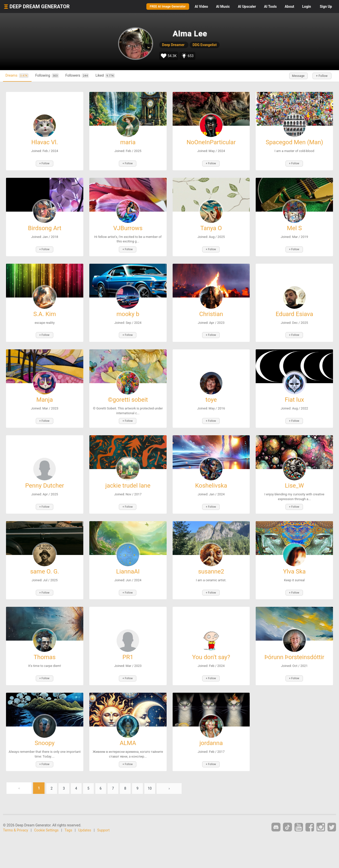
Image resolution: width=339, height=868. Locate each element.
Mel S (294, 228)
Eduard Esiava (294, 313)
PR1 (128, 654)
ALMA (128, 740)
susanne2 (211, 569)
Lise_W (294, 484)
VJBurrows (128, 228)
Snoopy (45, 740)
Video (201, 7)
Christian (211, 313)
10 (157, 784)
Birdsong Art (45, 228)
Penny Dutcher (45, 484)
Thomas (45, 654)
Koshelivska (211, 484)
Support (103, 826)
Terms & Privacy (16, 826)
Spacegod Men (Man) (294, 142)
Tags (68, 826)
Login (307, 7)
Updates (85, 826)
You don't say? (211, 654)
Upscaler (247, 7)
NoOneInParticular (211, 142)
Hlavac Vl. (45, 142)
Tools (270, 7)
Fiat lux (294, 398)
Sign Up (326, 7)
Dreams (19, 76)
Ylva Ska (294, 569)
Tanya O (211, 228)
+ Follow (321, 76)
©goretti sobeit (128, 398)
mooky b (128, 313)
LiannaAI (128, 569)
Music (223, 7)
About (289, 7)
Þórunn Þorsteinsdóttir (294, 654)
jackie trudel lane (128, 484)
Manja (45, 398)
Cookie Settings (47, 826)
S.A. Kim (45, 313)
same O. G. (45, 569)
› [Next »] (177, 784)
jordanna (211, 740)
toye (211, 398)
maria (128, 142)
